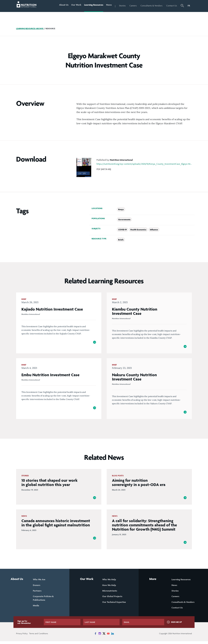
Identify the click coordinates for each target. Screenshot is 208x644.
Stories (122, 6)
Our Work (74, 6)
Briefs (121, 240)
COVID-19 (122, 230)
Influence (154, 230)
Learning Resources (92, 6)
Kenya (121, 209)
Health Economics (138, 230)
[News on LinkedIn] (113, 636)
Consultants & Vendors (151, 6)
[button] (182, 6)
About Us (61, 6)
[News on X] (104, 636)
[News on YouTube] (108, 636)
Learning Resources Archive (31, 29)
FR (189, 6)
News (109, 6)
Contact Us (172, 6)
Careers (133, 6)
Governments (124, 219)
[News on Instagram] (100, 636)
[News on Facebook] (95, 636)
